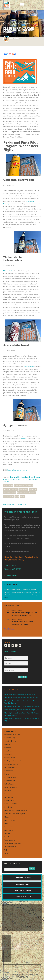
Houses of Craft (10, 781)
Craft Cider (8, 751)
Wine (6, 853)
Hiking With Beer (10, 777)
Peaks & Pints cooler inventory (18, 470)
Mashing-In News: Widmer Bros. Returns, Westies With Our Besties (21, 702)
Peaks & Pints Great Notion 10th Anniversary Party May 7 (22, 720)
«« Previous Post (9, 504)
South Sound (9, 830)
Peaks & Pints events (23, 890)
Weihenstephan (9, 271)
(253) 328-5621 (12, 575)
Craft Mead (8, 754)
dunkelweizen (23, 489)
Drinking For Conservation (13, 761)
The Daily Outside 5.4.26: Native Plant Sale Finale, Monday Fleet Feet (21, 714)
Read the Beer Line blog (23, 897)
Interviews (8, 791)
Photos (7, 817)
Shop (36, 479)
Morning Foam (9, 797)
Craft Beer (25, 477)
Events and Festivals (11, 764)
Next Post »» (22, 504)
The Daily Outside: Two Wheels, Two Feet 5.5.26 (21, 698)
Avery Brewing (29, 367)
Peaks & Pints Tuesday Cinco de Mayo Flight (20, 694)
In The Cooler (8, 479)
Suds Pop (8, 837)
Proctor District (10, 820)
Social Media (9, 827)
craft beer (15, 489)
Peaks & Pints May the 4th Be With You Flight (20, 710)
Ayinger (24, 439)
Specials (6, 481)
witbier (22, 496)
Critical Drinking (34, 477)
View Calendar (9, 629)
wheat (17, 496)
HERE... (7, 597)
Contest (7, 744)
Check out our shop (23, 878)
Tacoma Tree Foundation (13, 843)
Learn (6, 794)
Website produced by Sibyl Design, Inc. (20, 974)
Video (6, 850)
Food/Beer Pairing (11, 767)
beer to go (7, 489)
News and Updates (11, 804)
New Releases (9, 801)
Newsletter (8, 807)
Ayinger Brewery (19, 486)
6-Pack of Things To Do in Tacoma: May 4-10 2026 (22, 706)
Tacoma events (10, 840)
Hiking (7, 774)
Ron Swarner (16, 39)
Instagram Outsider (11, 787)
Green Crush (9, 771)
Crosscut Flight (10, 758)
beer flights (29, 486)
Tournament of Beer (11, 847)
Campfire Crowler (10, 741)
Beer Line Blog (15, 477)
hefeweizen (33, 489)
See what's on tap (23, 884)
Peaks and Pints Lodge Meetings (16, 810)
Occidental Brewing (10, 493)
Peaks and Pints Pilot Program (23, 479)
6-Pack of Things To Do (12, 734)
